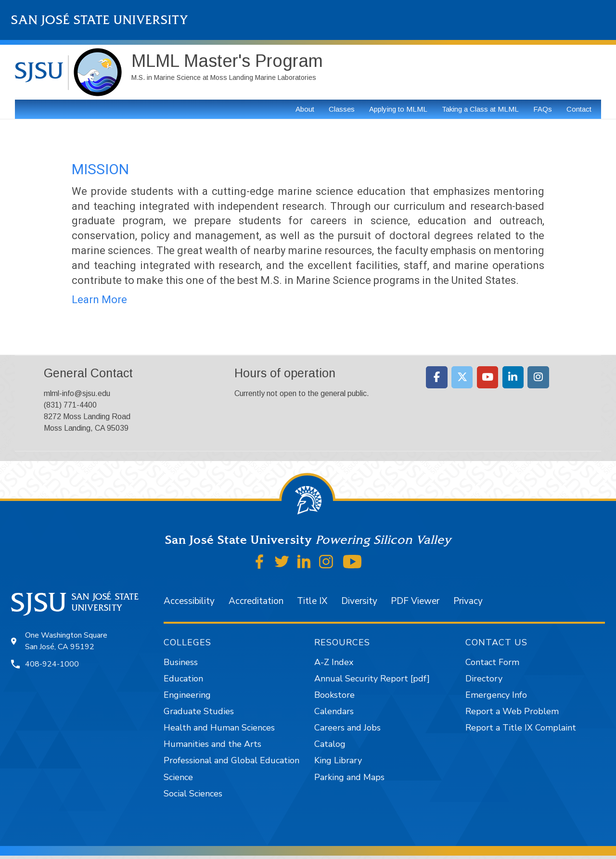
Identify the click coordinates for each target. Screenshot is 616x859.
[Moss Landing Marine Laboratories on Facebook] (437, 377)
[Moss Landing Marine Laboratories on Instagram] (538, 377)
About (305, 109)
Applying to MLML (398, 109)
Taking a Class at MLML (480, 109)
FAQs (543, 109)
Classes (342, 109)
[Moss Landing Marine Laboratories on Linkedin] (513, 377)
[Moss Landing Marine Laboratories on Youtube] (488, 377)
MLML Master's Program (227, 61)
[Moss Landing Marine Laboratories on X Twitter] (462, 377)
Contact (579, 109)
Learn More (99, 300)
